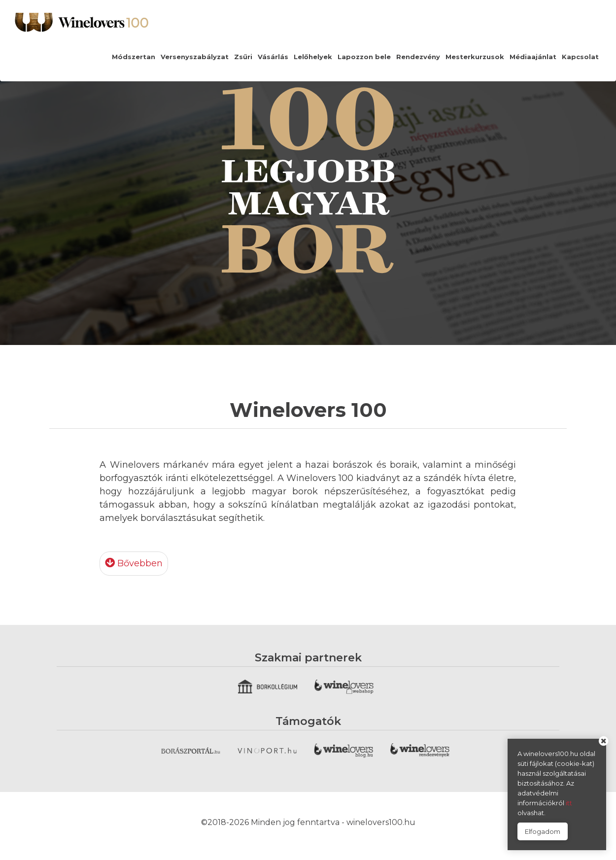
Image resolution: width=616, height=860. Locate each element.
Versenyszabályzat (195, 57)
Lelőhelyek (313, 57)
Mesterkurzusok (475, 57)
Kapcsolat (580, 57)
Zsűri (243, 57)
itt (569, 803)
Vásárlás (273, 57)
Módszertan (134, 57)
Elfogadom (543, 831)
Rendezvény (418, 57)
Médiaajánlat (533, 57)
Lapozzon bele (364, 57)
